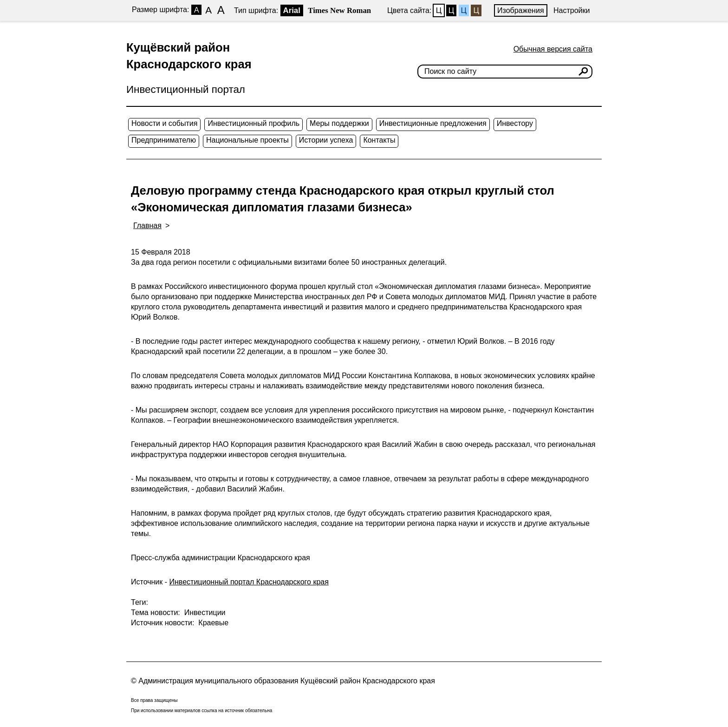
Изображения (521, 10)
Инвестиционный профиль (253, 123)
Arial (292, 10)
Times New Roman (339, 10)
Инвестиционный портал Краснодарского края (249, 582)
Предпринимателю (164, 140)
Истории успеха (326, 140)
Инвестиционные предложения (433, 123)
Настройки (572, 10)
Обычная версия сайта (553, 49)
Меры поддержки (339, 123)
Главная (147, 226)
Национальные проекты (247, 140)
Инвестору (515, 123)
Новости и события (164, 123)
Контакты (379, 140)
